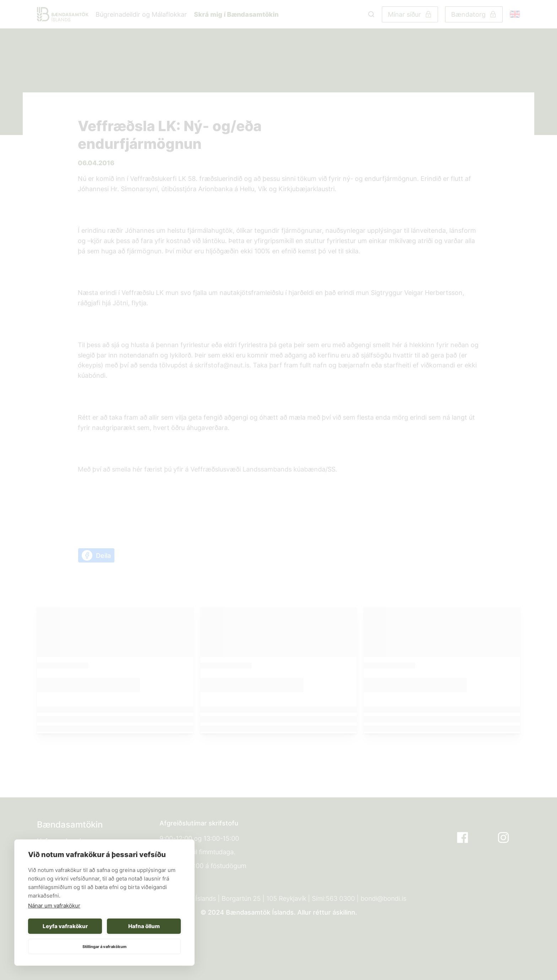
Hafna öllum (144, 926)
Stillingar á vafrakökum (104, 947)
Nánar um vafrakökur (54, 906)
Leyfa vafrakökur (65, 926)
